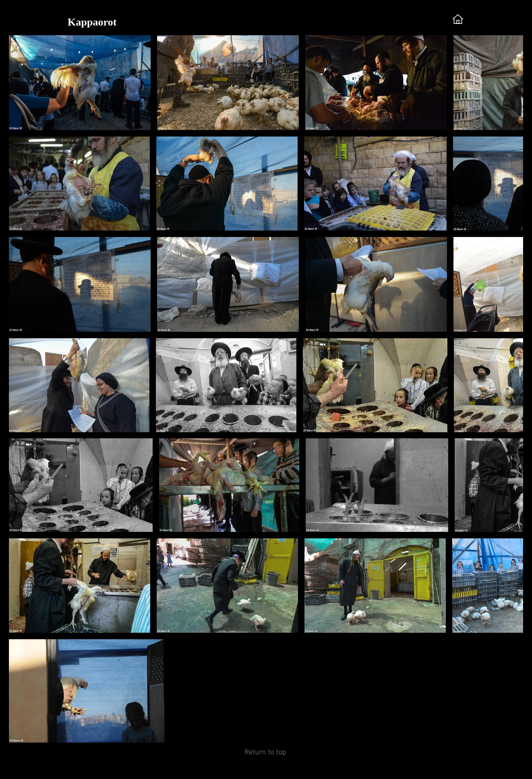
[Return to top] (265, 751)
